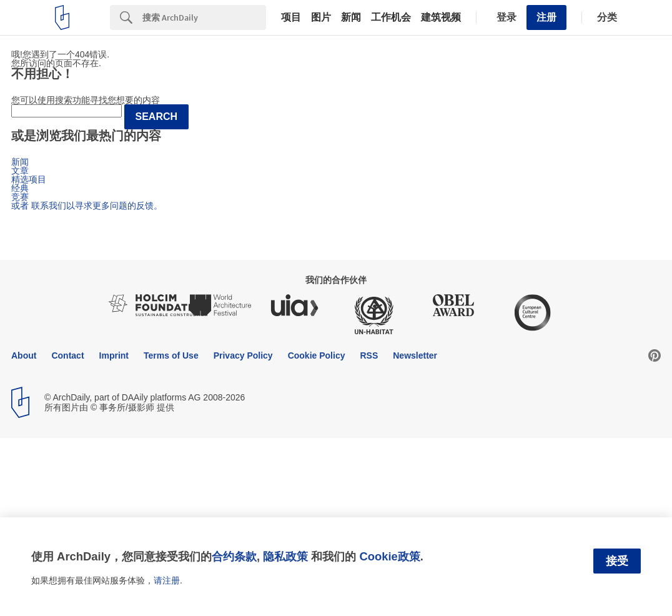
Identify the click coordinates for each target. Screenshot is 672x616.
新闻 (351, 17)
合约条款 (234, 556)
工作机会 (391, 17)
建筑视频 (441, 17)
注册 (546, 17)
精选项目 (29, 179)
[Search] (204, 17)
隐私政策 (285, 556)
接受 (617, 561)
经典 (20, 188)
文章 (20, 171)
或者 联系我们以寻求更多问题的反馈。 (87, 206)
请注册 (167, 580)
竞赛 (20, 197)
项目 (291, 17)
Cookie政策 (389, 556)
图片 (321, 17)
